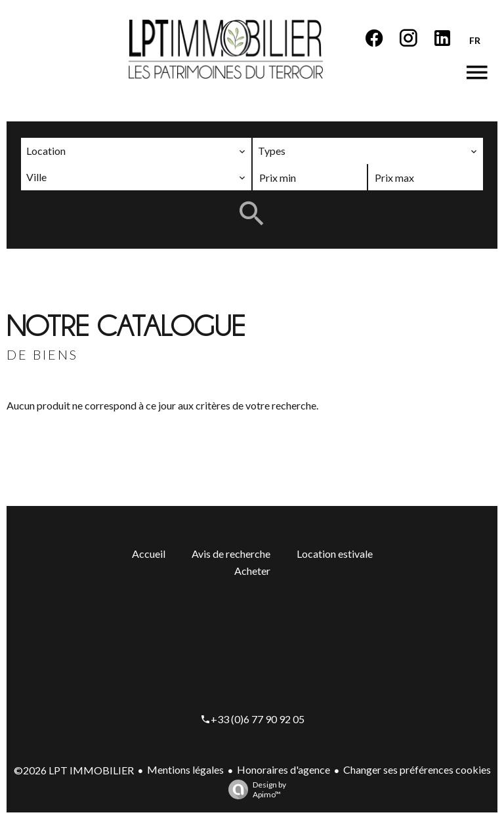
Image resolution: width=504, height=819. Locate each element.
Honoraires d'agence (283, 769)
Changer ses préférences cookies (417, 769)
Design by (254, 789)
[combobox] (136, 151)
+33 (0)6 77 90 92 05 (258, 719)
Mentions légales (185, 769)
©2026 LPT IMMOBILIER (74, 770)
